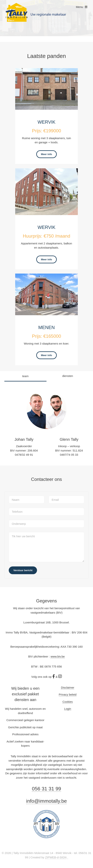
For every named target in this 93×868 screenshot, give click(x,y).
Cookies (68, 702)
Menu (80, 7)
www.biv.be (58, 656)
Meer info (46, 154)
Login (68, 709)
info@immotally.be (46, 801)
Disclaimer (68, 687)
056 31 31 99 (46, 789)
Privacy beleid (68, 694)
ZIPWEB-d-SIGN (56, 857)
